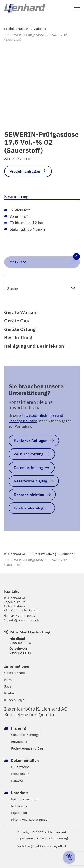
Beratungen (20, 742)
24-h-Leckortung (29, 454)
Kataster (17, 781)
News (8, 680)
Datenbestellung (28, 467)
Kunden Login (14, 700)
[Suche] (73, 288)
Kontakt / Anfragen (31, 440)
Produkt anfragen (25, 171)
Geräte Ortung (20, 329)
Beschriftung (18, 337)
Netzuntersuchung (25, 799)
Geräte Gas (17, 321)
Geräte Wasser (20, 312)
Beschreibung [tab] (16, 196)
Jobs (8, 686)
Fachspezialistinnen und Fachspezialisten (36, 418)
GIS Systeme (20, 767)
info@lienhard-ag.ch (24, 620)
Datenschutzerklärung (52, 838)
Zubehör (40, 29)
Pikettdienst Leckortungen (30, 820)
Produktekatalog (16, 29)
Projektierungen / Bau (27, 748)
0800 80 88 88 (20, 652)
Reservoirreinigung (30, 481)
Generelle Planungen (26, 735)
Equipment (19, 813)
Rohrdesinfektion (29, 494)
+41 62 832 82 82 (22, 616)
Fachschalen (20, 774)
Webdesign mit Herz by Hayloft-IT (42, 846)
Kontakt (10, 693)
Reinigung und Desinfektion (34, 346)
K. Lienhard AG (15, 554)
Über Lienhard (15, 673)
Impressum (25, 838)
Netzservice (20, 806)
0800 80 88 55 (20, 643)
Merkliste (45, 260)
